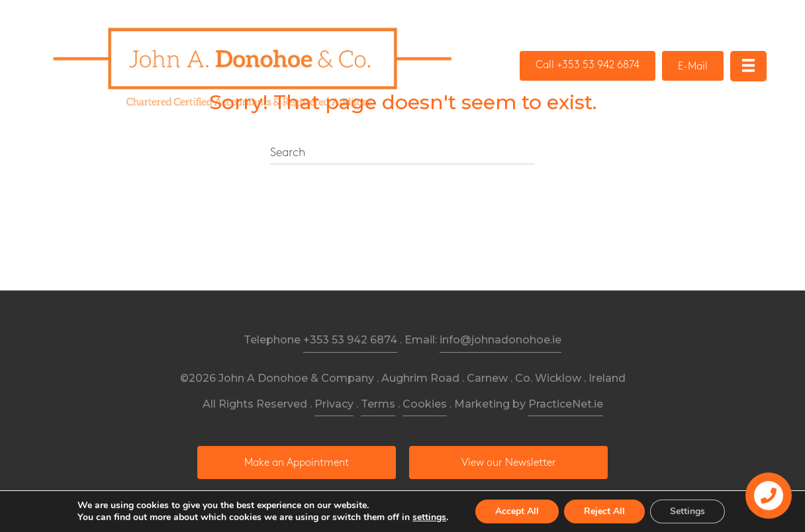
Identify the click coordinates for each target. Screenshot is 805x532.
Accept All (517, 511)
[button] (588, 66)
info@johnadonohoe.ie (500, 340)
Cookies (425, 404)
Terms (378, 404)
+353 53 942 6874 (350, 340)
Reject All (604, 511)
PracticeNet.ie (566, 404)
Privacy (334, 404)
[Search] (403, 154)
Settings (687, 511)
